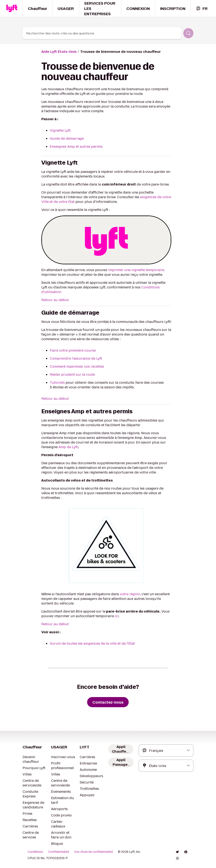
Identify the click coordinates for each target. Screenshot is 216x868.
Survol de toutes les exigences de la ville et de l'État (92, 643)
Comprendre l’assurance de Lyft (76, 358)
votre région (130, 594)
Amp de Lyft (68, 447)
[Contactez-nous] (108, 702)
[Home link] (12, 8)
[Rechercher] (188, 33)
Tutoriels (57, 383)
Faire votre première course (73, 350)
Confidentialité (59, 852)
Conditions (35, 852)
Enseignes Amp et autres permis (76, 147)
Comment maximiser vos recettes (77, 366)
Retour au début (55, 300)
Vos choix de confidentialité (93, 852)
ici (117, 616)
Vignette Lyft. (60, 130)
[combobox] (202, 9)
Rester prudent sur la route (72, 375)
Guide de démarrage (67, 139)
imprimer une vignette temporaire (136, 270)
